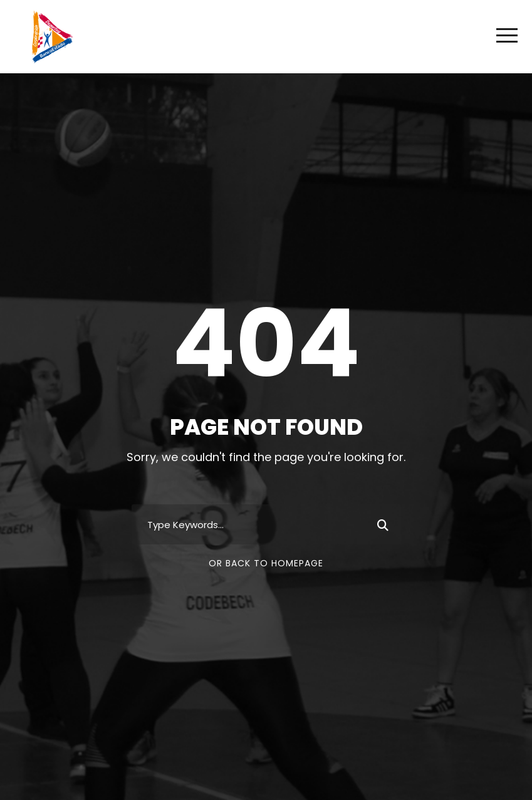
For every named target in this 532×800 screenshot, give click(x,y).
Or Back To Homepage (266, 563)
